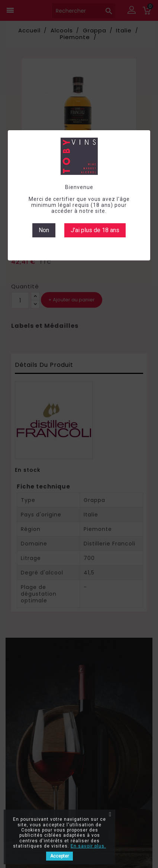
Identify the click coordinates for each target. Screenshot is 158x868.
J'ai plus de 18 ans (95, 230)
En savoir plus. (88, 846)
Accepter (59, 856)
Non (44, 230)
